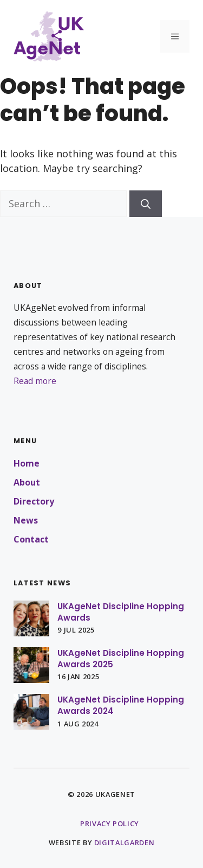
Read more (35, 381)
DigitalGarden (124, 843)
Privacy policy (110, 824)
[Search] (146, 204)
